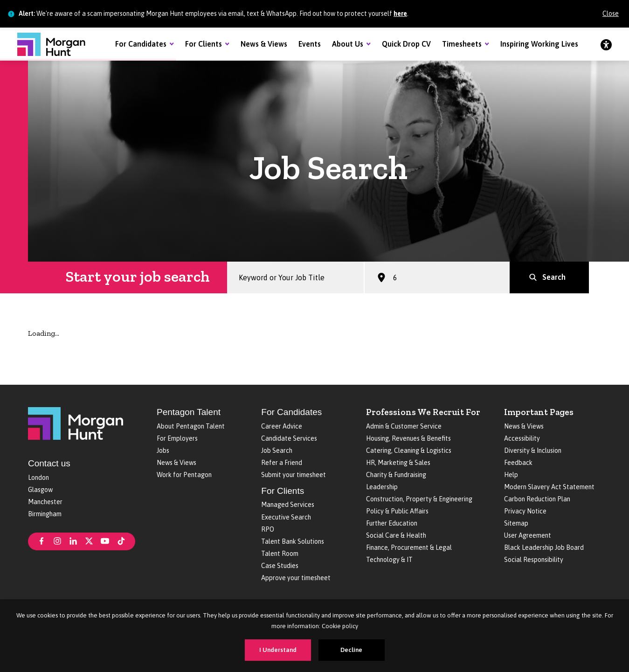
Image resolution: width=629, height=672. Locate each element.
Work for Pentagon (184, 475)
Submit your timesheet (294, 475)
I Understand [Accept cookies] (278, 650)
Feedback (518, 463)
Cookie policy (340, 626)
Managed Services (288, 505)
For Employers (177, 438)
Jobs (163, 450)
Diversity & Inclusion (533, 450)
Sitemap (516, 523)
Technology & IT (389, 560)
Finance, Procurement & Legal (409, 547)
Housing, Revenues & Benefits (408, 438)
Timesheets (462, 44)
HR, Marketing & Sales (398, 463)
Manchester (45, 502)
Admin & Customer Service (404, 426)
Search (554, 280)
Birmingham (45, 514)
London (38, 478)
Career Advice (282, 426)
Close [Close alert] (611, 14)
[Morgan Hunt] (51, 44)
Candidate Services (289, 438)
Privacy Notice (525, 511)
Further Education (392, 523)
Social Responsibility (534, 560)
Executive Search (286, 517)
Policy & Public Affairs (397, 511)
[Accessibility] (606, 44)
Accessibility (522, 438)
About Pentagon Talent (191, 426)
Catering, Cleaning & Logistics (409, 450)
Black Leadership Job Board (544, 547)
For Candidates (141, 44)
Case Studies (280, 566)
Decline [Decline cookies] (351, 650)
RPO (268, 529)
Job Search (277, 450)
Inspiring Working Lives (539, 44)
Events (310, 44)
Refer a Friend (282, 463)
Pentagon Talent (189, 412)
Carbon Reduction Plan (537, 499)
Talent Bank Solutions (293, 541)
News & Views (264, 44)
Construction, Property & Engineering (419, 499)
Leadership (382, 487)
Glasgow (40, 490)
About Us (348, 44)
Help (511, 475)
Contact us (49, 463)
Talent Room (280, 554)
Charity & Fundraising (396, 475)
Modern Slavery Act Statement (549, 487)
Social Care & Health (396, 535)
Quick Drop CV (406, 44)
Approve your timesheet (296, 578)
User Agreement (528, 535)
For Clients (204, 44)
